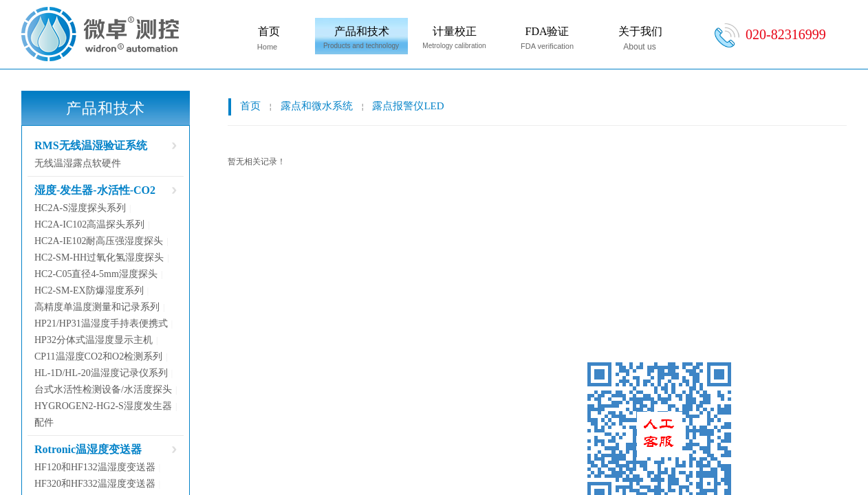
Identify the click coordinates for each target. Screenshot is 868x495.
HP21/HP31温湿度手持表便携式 (101, 323)
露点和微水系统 (317, 106)
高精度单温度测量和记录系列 (97, 307)
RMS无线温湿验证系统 (91, 145)
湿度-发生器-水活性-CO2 (95, 190)
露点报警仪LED (408, 106)
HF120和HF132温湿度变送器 (95, 467)
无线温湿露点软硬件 (78, 163)
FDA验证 (547, 31)
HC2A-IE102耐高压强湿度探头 (99, 241)
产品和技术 (362, 31)
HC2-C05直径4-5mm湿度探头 (96, 274)
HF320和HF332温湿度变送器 (95, 484)
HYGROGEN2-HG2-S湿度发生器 (103, 406)
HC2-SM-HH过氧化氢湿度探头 (99, 257)
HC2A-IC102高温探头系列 (89, 224)
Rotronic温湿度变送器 (88, 449)
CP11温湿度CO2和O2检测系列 (98, 356)
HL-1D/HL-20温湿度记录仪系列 (101, 373)
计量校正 (455, 31)
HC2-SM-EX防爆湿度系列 (89, 290)
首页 (269, 31)
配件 (44, 422)
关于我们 (640, 31)
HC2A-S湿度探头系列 (80, 208)
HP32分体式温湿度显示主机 (94, 340)
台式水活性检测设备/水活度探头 (103, 389)
